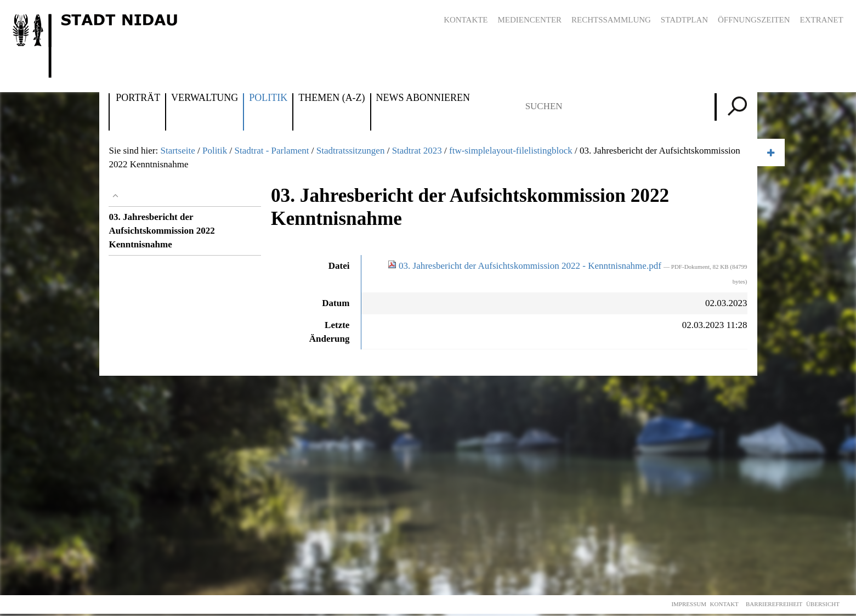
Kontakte (466, 20)
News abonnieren (423, 98)
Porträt (138, 98)
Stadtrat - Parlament (272, 151)
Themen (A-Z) (331, 98)
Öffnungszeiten (754, 20)
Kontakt (724, 604)
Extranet (822, 20)
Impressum (689, 604)
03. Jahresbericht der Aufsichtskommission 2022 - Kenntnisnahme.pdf (526, 266)
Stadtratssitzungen (351, 151)
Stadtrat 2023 (417, 151)
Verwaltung (205, 98)
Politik (268, 98)
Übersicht (823, 604)
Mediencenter (530, 20)
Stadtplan (684, 20)
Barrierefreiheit (774, 604)
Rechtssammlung (611, 20)
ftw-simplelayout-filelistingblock (511, 151)
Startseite (177, 151)
